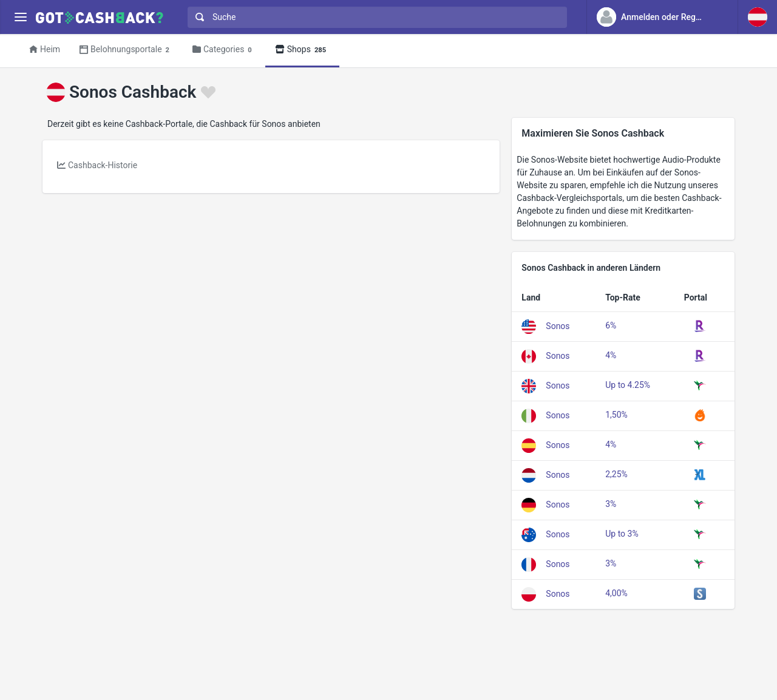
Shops (302, 50)
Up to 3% (622, 534)
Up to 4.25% (628, 385)
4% (611, 355)
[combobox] (375, 17)
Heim (45, 49)
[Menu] (20, 17)
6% (611, 325)
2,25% (616, 474)
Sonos (558, 326)
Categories (224, 50)
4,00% (616, 593)
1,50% (616, 415)
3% (611, 504)
